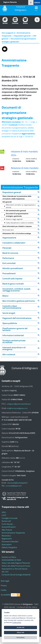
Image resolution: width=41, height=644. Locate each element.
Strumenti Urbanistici (10, 542)
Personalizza (21, 637)
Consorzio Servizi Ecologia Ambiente (16, 575)
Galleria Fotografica (9, 547)
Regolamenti (7, 539)
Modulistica (6, 536)
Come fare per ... (8, 524)
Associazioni (7, 544)
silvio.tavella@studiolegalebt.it (17, 483)
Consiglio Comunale (10, 518)
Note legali (5, 581)
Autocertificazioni (9, 527)
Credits (4, 590)
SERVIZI (37, 3)
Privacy (4, 585)
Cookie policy (17, 623)
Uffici (4, 512)
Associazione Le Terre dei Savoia (14, 569)
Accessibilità (6, 595)
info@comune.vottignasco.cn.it (17, 408)
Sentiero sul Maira (9, 557)
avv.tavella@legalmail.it (14, 486)
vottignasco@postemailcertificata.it (19, 404)
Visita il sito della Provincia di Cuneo (16, 566)
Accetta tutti (20, 627)
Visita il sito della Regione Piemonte (16, 563)
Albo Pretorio (7, 530)
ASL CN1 (5, 572)
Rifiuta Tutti (20, 632)
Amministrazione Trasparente (13, 533)
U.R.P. (4, 515)
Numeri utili (6, 521)
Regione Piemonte (10, 2)
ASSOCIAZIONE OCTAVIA (11, 560)
